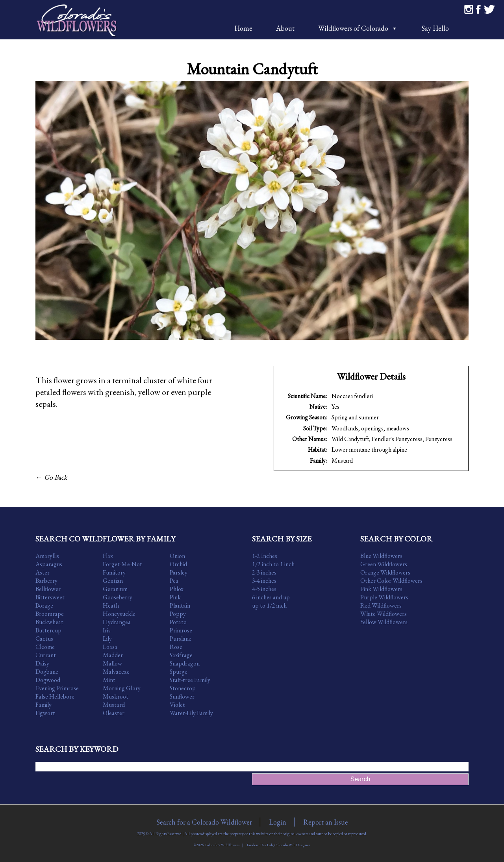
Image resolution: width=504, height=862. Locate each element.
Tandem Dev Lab (259, 845)
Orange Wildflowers (385, 572)
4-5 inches (264, 589)
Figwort (45, 713)
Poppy (178, 614)
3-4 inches (264, 581)
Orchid (178, 564)
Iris (107, 630)
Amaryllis (47, 556)
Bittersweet (50, 597)
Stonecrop (183, 688)
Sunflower (182, 696)
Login (278, 822)
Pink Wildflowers (381, 589)
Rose (176, 647)
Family (44, 705)
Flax (108, 556)
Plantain (180, 605)
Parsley (179, 572)
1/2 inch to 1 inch (273, 564)
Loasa (110, 647)
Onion (177, 556)
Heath (111, 605)
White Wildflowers (384, 614)
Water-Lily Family (191, 713)
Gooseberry (118, 597)
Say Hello (435, 28)
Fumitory (114, 572)
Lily (107, 639)
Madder (113, 655)
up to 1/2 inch (269, 605)
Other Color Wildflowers (391, 581)
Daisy (42, 663)
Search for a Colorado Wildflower (204, 822)
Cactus (44, 639)
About (285, 28)
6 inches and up (271, 597)
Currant (46, 655)
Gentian (113, 581)
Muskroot (116, 696)
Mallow (112, 663)
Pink (175, 597)
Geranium (115, 589)
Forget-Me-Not (122, 564)
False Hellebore (55, 696)
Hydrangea (117, 622)
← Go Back (51, 477)
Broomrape (50, 614)
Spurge (179, 672)
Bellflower (48, 589)
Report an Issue (326, 822)
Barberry (46, 581)
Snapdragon (185, 663)
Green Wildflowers (384, 564)
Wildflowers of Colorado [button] (358, 28)
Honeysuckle (119, 614)
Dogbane (47, 672)
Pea (174, 581)
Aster (43, 572)
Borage (44, 605)
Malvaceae (116, 672)
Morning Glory (122, 688)
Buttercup (48, 630)
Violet (177, 705)
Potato (178, 622)
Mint (109, 680)
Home (243, 28)
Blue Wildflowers (381, 556)
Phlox (177, 589)
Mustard (342, 461)
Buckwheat (49, 622)
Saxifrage (181, 655)
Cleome (45, 647)
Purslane (181, 639)
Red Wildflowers (381, 605)
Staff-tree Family (190, 680)
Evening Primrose (57, 688)
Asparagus (49, 564)
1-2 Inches (265, 556)
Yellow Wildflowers (384, 622)
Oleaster (114, 713)
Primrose (181, 630)
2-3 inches (264, 572)
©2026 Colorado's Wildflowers (217, 845)
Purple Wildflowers (384, 597)
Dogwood (48, 680)
